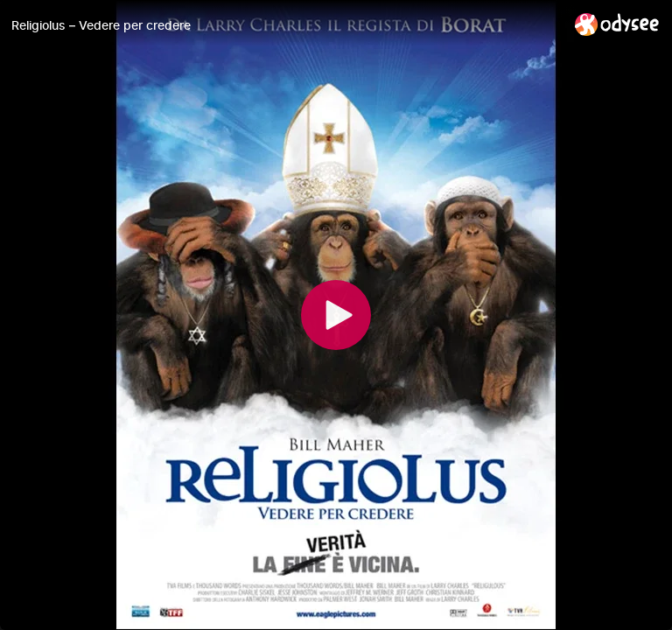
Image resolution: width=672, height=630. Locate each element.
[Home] (617, 24)
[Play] (336, 315)
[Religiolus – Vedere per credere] (286, 25)
